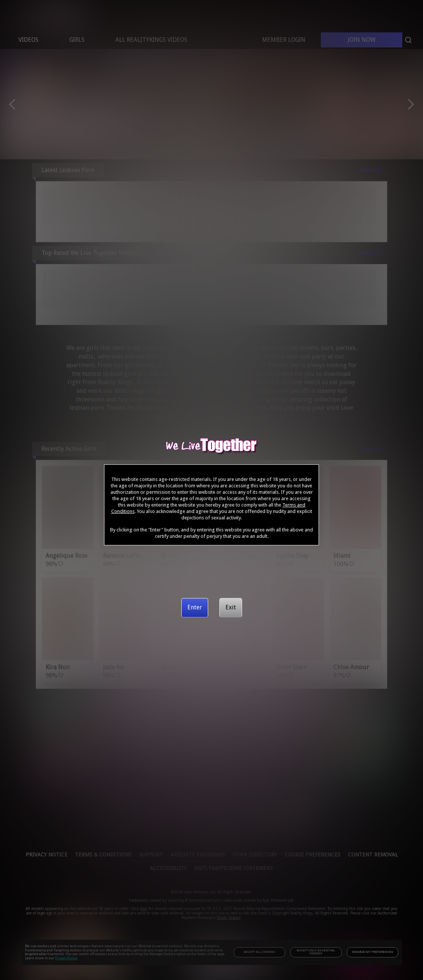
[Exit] (231, 608)
